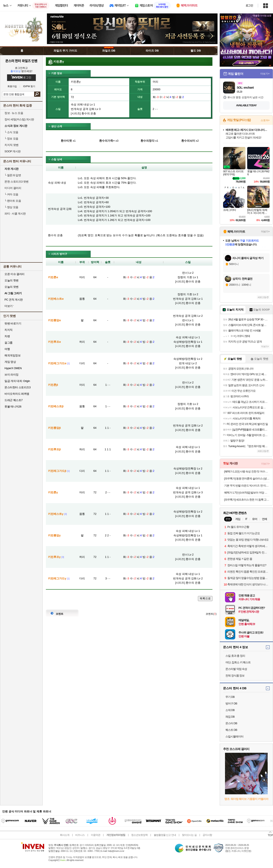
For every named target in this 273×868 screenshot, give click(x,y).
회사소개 (65, 835)
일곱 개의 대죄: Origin (17, 381)
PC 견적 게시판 (14, 300)
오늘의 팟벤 (12, 287)
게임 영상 (10, 362)
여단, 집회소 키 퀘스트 (238, 662)
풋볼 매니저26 (13, 407)
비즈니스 (80, 835)
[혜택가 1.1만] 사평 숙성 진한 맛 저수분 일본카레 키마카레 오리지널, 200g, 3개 (247, 471)
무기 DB (230, 697)
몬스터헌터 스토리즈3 (17, 387)
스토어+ (265, 120)
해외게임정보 (12, 355)
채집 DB (230, 717)
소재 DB (230, 710)
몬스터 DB (231, 723)
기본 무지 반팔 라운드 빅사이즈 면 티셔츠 (247, 486)
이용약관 (96, 835)
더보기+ (265, 74)
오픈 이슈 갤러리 (15, 274)
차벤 (7, 336)
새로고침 (262, 297)
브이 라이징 (12, 375)
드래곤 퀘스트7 (14, 400)
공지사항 (207, 835)
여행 (7, 349)
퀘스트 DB (231, 730)
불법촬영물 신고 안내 (165, 835)
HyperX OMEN (13, 368)
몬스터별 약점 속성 (236, 669)
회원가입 (12, 86)
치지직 (9, 330)
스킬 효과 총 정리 (235, 656)
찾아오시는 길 (189, 835)
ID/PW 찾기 (29, 86)
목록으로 (205, 598)
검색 (37, 94)
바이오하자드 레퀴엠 (17, 394)
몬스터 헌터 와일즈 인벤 (21, 61)
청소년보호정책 (139, 835)
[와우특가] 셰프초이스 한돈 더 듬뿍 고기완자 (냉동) (247, 500)
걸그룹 (9, 343)
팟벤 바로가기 (13, 323)
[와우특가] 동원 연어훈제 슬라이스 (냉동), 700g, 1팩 (247, 479)
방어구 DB (231, 703)
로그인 (249, 6)
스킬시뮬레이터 (234, 736)
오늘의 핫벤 (12, 280)
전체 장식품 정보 (235, 676)
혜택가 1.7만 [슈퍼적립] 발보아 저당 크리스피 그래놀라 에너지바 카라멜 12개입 (247, 493)
